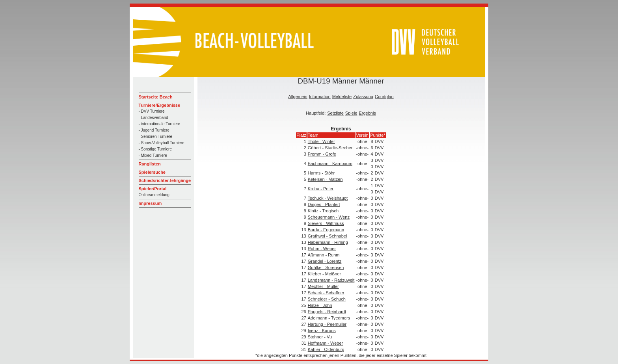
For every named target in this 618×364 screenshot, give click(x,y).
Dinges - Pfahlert (324, 204)
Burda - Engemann (326, 230)
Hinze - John (320, 305)
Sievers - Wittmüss (326, 223)
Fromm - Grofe (322, 154)
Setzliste (335, 113)
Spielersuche (152, 172)
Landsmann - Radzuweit (331, 280)
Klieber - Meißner (324, 274)
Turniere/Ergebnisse (160, 105)
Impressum (150, 203)
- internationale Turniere (160, 124)
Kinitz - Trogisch (323, 211)
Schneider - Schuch (327, 299)
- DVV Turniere (152, 111)
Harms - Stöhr (321, 173)
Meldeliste (342, 97)
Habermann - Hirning (328, 242)
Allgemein (298, 97)
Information (320, 97)
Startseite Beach (156, 97)
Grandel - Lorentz (325, 261)
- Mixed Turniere (153, 155)
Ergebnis (367, 113)
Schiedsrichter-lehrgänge (165, 180)
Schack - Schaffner (326, 293)
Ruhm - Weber (322, 249)
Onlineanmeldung (154, 195)
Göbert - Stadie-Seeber (330, 148)
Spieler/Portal (153, 189)
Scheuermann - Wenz (329, 217)
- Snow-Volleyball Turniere (162, 143)
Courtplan (384, 97)
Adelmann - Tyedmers (329, 318)
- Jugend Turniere (154, 130)
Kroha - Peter (321, 189)
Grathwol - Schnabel (328, 236)
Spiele (351, 113)
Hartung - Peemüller (327, 324)
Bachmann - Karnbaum (330, 163)
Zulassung (363, 97)
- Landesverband (154, 118)
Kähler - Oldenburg (326, 349)
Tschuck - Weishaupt (328, 198)
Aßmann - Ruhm (324, 255)
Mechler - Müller (323, 286)
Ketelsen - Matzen (325, 179)
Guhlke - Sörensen (326, 267)
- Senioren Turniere (156, 136)
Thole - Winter (321, 141)
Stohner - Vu (320, 337)
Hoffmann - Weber (325, 343)
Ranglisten (150, 164)
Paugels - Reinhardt (327, 312)
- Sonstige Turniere (155, 149)
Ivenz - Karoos (322, 331)
